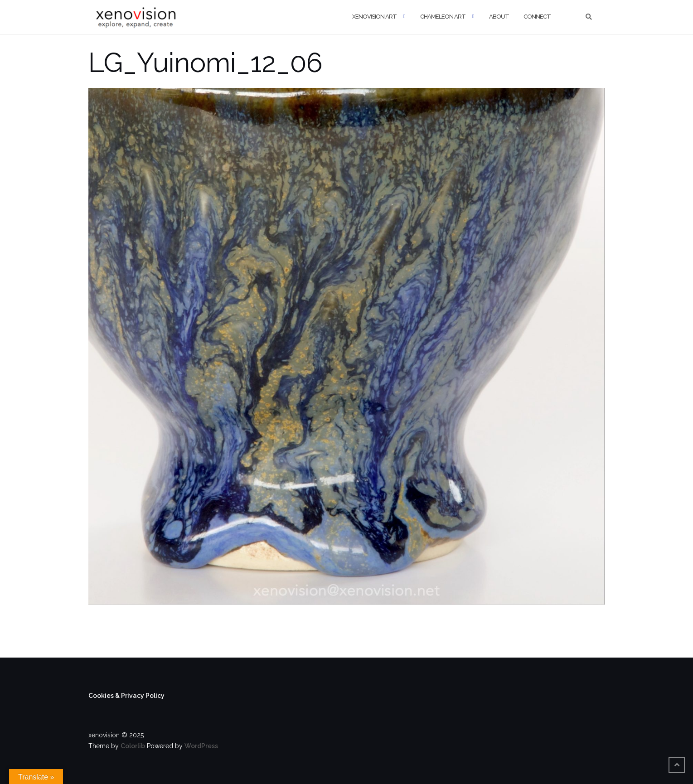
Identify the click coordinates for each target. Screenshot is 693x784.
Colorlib (133, 746)
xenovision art (374, 17)
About (499, 17)
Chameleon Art (443, 17)
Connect (537, 17)
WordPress (201, 746)
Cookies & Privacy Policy (126, 696)
